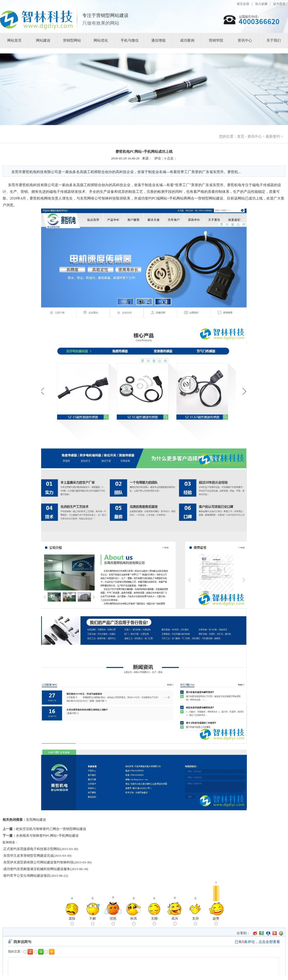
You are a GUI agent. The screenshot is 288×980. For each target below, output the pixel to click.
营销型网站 (72, 40)
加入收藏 (261, 4)
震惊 (72, 921)
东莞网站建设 (36, 820)
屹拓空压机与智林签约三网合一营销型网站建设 (51, 829)
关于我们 (274, 40)
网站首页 (14, 40)
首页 (241, 136)
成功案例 (187, 40)
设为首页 (279, 4)
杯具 (134, 921)
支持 (195, 921)
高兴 (175, 921)
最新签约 (273, 136)
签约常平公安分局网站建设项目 (27, 876)
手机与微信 (130, 40)
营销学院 (216, 40)
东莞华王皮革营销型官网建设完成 (28, 856)
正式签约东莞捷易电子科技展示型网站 (32, 849)
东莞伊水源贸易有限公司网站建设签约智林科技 (38, 862)
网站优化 (101, 40)
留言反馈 (243, 4)
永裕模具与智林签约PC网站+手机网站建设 (47, 836)
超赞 (216, 921)
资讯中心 (245, 40)
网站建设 (43, 40)
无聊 (154, 921)
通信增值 (158, 40)
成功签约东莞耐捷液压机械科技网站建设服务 (37, 869)
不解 (93, 921)
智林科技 (109, 198)
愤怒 (113, 921)
